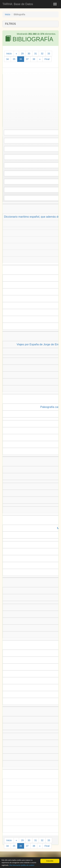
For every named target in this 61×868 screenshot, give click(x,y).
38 (34, 59)
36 (21, 59)
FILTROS (10, 24)
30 (29, 54)
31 (36, 54)
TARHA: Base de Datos (18, 4)
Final (47, 59)
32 (42, 54)
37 (27, 59)
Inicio (8, 14)
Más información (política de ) (22, 866)
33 (49, 54)
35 (14, 59)
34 (7, 59)
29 (22, 54)
